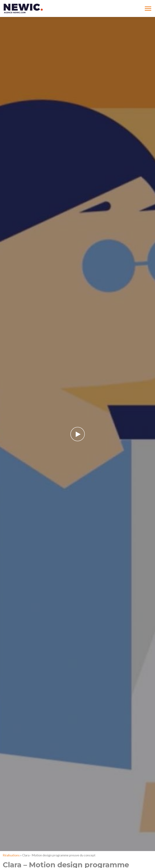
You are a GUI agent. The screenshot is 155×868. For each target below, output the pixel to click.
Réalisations (11, 855)
